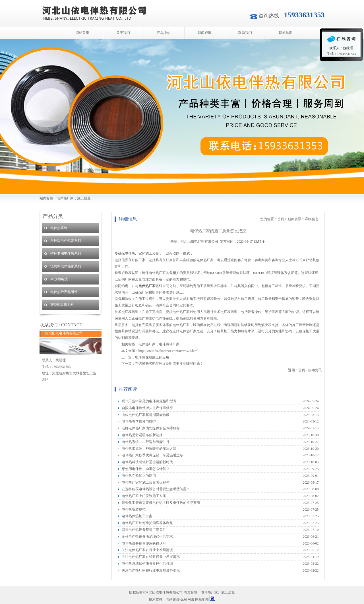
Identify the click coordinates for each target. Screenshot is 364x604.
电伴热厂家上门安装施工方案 (144, 496)
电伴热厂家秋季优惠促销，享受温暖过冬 (152, 455)
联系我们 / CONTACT (61, 325)
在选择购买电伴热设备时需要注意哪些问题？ (169, 364)
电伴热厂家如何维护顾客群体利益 (147, 523)
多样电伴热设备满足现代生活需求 (147, 537)
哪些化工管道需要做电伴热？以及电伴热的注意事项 (161, 503)
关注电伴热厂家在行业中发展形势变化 (151, 570)
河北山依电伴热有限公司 (182, 117)
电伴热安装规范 (134, 510)
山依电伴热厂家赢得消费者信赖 (146, 415)
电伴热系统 (59, 228)
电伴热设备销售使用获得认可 (144, 543)
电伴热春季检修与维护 (139, 421)
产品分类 (53, 216)
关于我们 (123, 33)
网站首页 (82, 33)
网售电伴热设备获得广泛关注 (144, 530)
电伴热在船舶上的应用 (152, 357)
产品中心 (164, 33)
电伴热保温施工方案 (137, 516)
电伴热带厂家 (169, 344)
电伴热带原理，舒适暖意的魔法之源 (149, 449)
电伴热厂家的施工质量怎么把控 (146, 483)
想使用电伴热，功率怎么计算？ (146, 469)
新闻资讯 (204, 33)
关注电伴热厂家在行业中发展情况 (147, 550)
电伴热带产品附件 (64, 292)
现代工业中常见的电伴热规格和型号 (149, 401)
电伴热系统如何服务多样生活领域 (147, 564)
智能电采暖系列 (62, 305)
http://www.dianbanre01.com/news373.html (168, 351)
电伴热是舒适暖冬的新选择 (142, 435)
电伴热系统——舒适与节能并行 (146, 442)
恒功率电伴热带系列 (66, 266)
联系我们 (245, 33)
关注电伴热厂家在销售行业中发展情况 (151, 557)
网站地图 (286, 33)
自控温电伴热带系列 (66, 241)
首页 (281, 219)
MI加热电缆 (59, 279)
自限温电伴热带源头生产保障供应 (147, 408)
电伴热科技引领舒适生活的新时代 (147, 462)
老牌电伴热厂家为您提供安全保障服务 (151, 428)
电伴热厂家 (147, 344)
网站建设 (173, 599)
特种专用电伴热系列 (66, 253)
